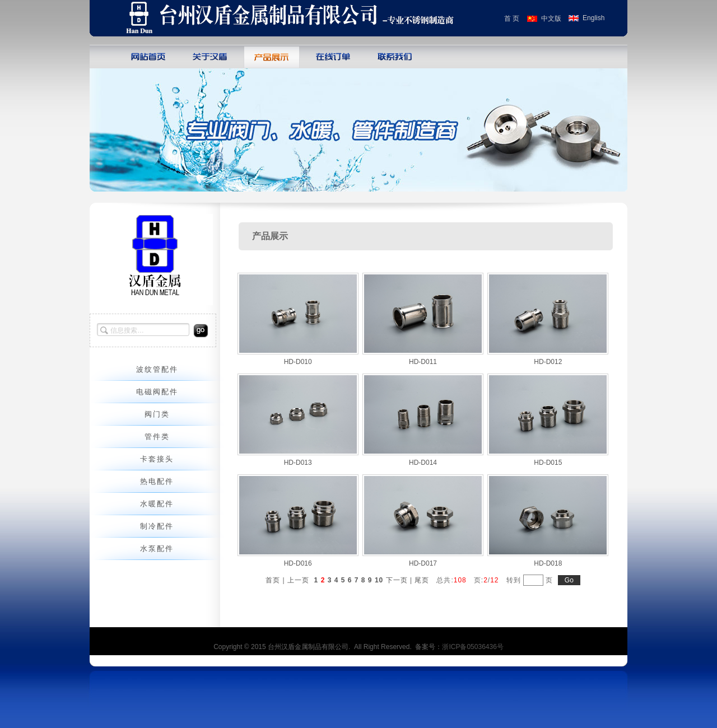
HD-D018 (548, 563)
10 (379, 580)
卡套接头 (157, 459)
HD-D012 (548, 362)
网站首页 (148, 56)
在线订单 (333, 56)
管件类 (157, 437)
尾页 (422, 580)
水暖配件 (157, 504)
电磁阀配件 (157, 392)
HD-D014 (423, 463)
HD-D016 (298, 563)
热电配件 (157, 481)
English (593, 18)
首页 (273, 580)
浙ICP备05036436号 (472, 647)
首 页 (512, 18)
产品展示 (272, 56)
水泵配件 (157, 549)
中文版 (551, 18)
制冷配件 (157, 526)
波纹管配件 (157, 369)
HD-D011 (423, 362)
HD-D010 (298, 362)
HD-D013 (298, 463)
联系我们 (395, 56)
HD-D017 (423, 563)
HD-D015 (548, 463)
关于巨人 (210, 56)
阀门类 (157, 414)
